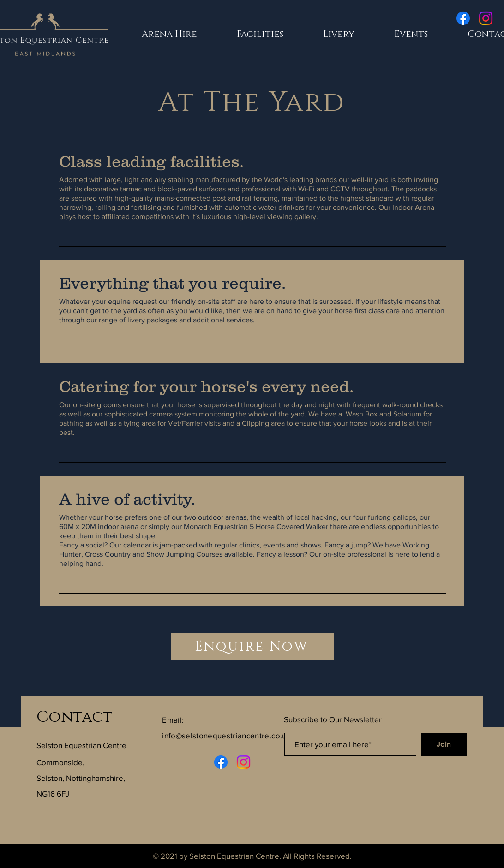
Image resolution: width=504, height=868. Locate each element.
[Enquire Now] (252, 647)
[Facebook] (463, 18)
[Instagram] (486, 18)
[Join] (444, 744)
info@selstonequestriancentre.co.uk (226, 735)
